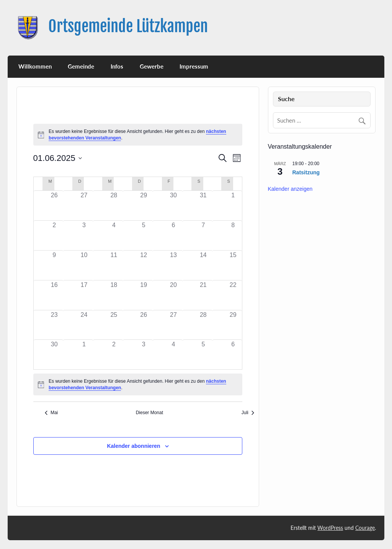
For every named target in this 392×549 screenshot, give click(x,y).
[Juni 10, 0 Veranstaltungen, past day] (84, 265)
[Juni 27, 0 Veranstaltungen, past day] (173, 325)
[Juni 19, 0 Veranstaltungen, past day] (144, 295)
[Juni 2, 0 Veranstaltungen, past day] (54, 235)
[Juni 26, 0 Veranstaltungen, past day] (144, 325)
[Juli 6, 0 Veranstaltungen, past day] (233, 355)
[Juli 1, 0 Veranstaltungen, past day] (84, 355)
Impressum (194, 66)
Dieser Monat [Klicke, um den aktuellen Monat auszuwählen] (149, 413)
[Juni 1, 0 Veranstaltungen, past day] (233, 206)
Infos (117, 66)
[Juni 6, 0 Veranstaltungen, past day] (173, 235)
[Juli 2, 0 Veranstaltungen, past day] (114, 355)
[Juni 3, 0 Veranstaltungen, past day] (84, 235)
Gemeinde (81, 66)
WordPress (330, 528)
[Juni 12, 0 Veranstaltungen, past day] (144, 265)
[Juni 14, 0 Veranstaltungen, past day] (203, 265)
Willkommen (35, 66)
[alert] (138, 384)
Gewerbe (152, 66)
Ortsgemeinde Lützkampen (128, 26)
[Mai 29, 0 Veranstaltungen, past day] (144, 206)
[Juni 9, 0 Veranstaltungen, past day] (54, 265)
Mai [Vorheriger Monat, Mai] (51, 413)
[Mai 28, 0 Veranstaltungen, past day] (114, 206)
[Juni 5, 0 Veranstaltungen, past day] (144, 235)
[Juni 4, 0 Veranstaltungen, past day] (114, 235)
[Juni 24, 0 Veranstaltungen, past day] (84, 325)
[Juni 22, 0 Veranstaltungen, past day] (233, 295)
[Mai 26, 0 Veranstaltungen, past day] (54, 206)
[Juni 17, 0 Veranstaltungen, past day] (84, 295)
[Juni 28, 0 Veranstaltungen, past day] (203, 325)
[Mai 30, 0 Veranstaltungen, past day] (173, 206)
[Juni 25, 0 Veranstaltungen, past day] (114, 325)
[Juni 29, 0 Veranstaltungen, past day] (233, 325)
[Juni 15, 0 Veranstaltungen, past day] (233, 265)
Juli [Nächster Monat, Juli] (248, 413)
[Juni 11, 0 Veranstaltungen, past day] (114, 265)
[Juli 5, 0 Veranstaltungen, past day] (203, 355)
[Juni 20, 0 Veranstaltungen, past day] (173, 295)
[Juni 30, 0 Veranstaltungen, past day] (54, 355)
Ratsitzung (306, 172)
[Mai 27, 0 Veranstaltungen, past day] (84, 206)
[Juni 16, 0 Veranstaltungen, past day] (54, 295)
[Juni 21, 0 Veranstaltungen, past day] (203, 295)
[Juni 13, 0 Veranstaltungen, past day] (173, 265)
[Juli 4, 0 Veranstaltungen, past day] (173, 355)
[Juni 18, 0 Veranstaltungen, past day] (114, 295)
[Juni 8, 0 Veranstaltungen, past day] (233, 235)
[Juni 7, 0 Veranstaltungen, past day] (203, 235)
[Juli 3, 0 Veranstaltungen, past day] (144, 355)
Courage (365, 528)
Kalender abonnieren (133, 446)
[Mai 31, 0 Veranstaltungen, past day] (203, 206)
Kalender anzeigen (290, 189)
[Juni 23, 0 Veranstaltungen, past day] (54, 325)
